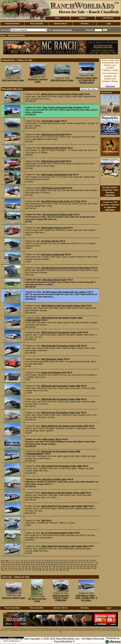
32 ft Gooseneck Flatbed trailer (58, 214)
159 (64, 568)
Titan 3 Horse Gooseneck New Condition (63, 107)
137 (85, 566)
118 (19, 566)
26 (65, 561)
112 (96, 564)
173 (16, 570)
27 (67, 561)
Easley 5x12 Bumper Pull (54, 372)
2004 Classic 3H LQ (52, 439)
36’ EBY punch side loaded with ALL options (65, 292)
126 (47, 566)
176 (26, 570)
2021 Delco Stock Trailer (54, 280)
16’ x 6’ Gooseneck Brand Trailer (57, 533)
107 (79, 564)
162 (74, 568)
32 (77, 561)
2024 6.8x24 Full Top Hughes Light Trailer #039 (64, 506)
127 (50, 566)
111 (92, 564)
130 (60, 566)
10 (25, 561)
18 (45, 561)
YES (43, 521)
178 (33, 570)
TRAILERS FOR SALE (16, 36)
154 (47, 568)
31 (75, 561)
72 (82, 563)
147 (23, 568)
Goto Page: (5, 561)
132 (67, 566)
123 (37, 566)
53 (34, 563)
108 (82, 564)
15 (37, 561)
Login (109, 24)
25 (62, 561)
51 (29, 563)
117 (16, 566)
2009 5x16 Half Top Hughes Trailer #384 (61, 386)
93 (37, 564)
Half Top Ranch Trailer (52, 359)
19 (47, 561)
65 (64, 563)
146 (19, 568)
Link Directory (108, 18)
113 (2, 566)
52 (32, 563)
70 (77, 563)
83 (12, 564)
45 (14, 563)
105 (72, 564)
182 (47, 570)
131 (64, 566)
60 (52, 563)
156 (54, 568)
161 (71, 568)
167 (91, 568)
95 (42, 564)
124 (40, 566)
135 (78, 566)
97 (47, 564)
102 (62, 564)
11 (27, 561)
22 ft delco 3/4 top (50, 241)
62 (57, 563)
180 (40, 570)
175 (23, 570)
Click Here (110, 86)
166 (88, 568)
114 (6, 566)
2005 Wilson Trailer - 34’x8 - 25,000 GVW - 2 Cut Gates (86, 598)
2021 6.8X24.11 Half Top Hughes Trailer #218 (63, 306)
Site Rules (85, 24)
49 (24, 563)
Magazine (83, 18)
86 (19, 564)
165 (85, 568)
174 (19, 570)
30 (72, 561)
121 (30, 566)
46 (17, 563)
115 (9, 566)
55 (39, 563)
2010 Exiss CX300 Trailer (55, 479)
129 (57, 566)
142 (6, 568)
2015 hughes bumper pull (54, 228)
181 (43, 570)
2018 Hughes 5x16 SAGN (54, 188)
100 (55, 564)
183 (50, 570)
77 (94, 563)
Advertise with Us (60, 24)
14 (35, 561)
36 (87, 561)
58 (47, 563)
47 (19, 563)
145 (16, 568)
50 (27, 563)
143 (9, 568)
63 (59, 563)
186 (60, 570)
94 (39, 564)
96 (44, 564)
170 (6, 570)
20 (50, 561)
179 (37, 570)
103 (65, 564)
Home (58, 18)
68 (72, 563)
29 (70, 561)
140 (95, 566)
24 (60, 561)
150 (33, 568)
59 (49, 563)
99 (52, 564)
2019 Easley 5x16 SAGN (53, 134)
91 (32, 564)
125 (43, 566)
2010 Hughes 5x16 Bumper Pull (57, 175)
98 (49, 564)
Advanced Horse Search (62, 30)
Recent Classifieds (12, 24)
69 (74, 563)
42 (7, 563)
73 (84, 563)
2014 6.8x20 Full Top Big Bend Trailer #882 (62, 94)
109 (86, 564)
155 (50, 568)
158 (60, 568)
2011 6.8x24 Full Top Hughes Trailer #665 (61, 466)
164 (81, 568)
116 (12, 566)
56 (42, 563)
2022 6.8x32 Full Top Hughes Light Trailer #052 (64, 546)
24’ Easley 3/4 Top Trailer (37, 600)
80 (4, 564)
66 (67, 563)
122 (33, 566)
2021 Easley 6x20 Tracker (54, 148)
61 (54, 563)
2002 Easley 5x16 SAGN (53, 161)
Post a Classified (36, 24)
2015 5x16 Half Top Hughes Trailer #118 (61, 346)
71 (79, 563)
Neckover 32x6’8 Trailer (14, 598)
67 (69, 563)
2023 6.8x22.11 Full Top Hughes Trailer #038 (63, 493)
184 (54, 570)
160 (67, 568)
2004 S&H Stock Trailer (62, 80)
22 (55, 561)
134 (74, 566)
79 (2, 564)
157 (57, 568)
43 (9, 563)
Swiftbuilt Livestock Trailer (38, 80)
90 (29, 564)
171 (9, 570)
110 (89, 564)
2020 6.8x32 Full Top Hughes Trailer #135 (61, 332)
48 (22, 563)
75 (89, 563)
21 (52, 561)
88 (24, 564)
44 (12, 563)
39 (95, 561)
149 (30, 568)
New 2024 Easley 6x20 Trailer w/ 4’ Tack (61, 201)
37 (90, 561)
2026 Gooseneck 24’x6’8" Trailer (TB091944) (61, 598)
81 (7, 564)
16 (40, 561)
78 (97, 563)
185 (57, 570)
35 (85, 561)
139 (91, 566)
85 (17, 564)
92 (34, 564)
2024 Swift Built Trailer (13, 80)
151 (37, 568)
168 (95, 568)
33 (80, 561)
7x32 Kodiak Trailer (51, 121)
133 (71, 566)
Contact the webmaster (112, 611)
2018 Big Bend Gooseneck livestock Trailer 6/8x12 (66, 268)
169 (2, 570)
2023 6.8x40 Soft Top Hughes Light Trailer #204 (65, 426)
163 (78, 568)
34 (82, 561)
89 (27, 564)
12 (30, 561)
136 (81, 566)
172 (12, 570)
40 (2, 563)
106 (75, 564)
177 (30, 570)
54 (37, 563)
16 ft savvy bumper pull (53, 254)
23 (58, 561)
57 (44, 563)
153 (43, 568)
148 (26, 568)
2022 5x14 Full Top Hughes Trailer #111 (61, 413)
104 (68, 564)
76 (92, 563)
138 (88, 566)
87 (22, 564)
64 (62, 563)
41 (4, 563)
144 (12, 568)
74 (87, 563)
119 (23, 566)
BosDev (6, 641)
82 (9, 564)
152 (40, 568)
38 (92, 561)
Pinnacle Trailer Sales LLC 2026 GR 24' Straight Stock (87, 80)
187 (64, 570)
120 (26, 566)
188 (67, 570)
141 (2, 568)
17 (42, 561)
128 (54, 566)
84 (14, 564)
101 (58, 564)
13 (32, 561)
